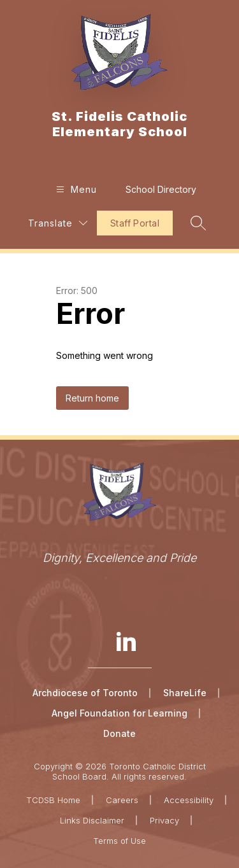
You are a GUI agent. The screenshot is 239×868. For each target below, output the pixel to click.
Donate (119, 733)
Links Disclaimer (92, 820)
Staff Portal (135, 223)
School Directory (161, 189)
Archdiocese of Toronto (85, 693)
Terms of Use (119, 841)
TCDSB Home (53, 800)
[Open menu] (75, 189)
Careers (122, 800)
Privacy (164, 820)
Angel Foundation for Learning (119, 713)
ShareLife (185, 693)
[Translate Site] (58, 223)
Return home (92, 398)
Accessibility (189, 800)
